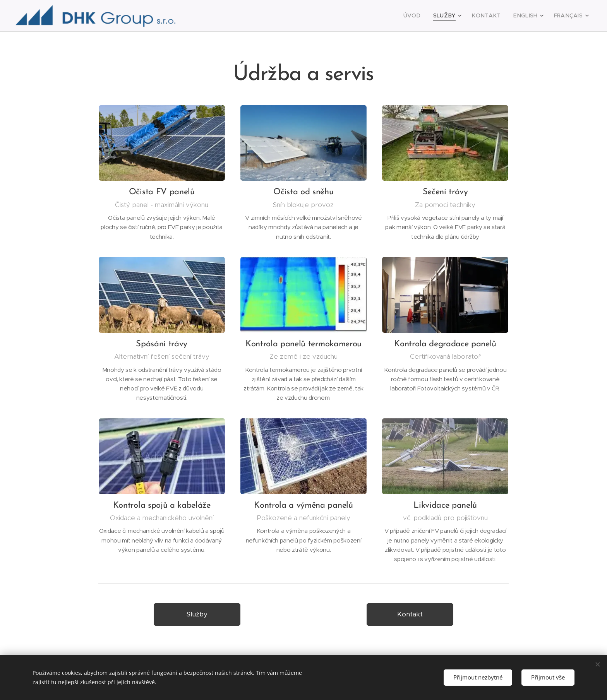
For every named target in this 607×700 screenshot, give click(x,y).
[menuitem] (425, 16)
